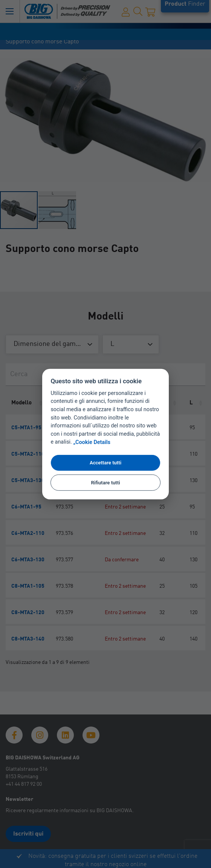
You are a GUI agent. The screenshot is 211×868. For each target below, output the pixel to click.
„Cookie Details (92, 442)
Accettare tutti (105, 463)
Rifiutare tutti (105, 482)
